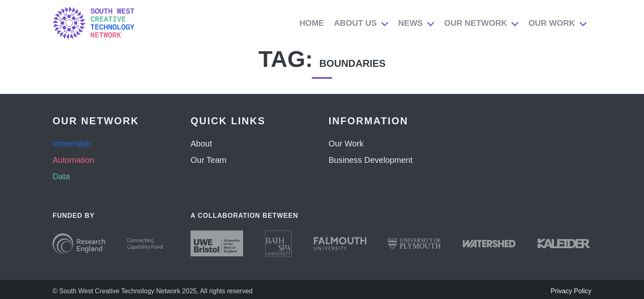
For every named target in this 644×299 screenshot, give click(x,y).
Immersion (72, 144)
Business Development (371, 160)
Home (312, 23)
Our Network (475, 23)
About (201, 144)
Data (61, 176)
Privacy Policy (571, 291)
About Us (355, 23)
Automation (73, 160)
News (410, 23)
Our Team (208, 160)
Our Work (552, 23)
